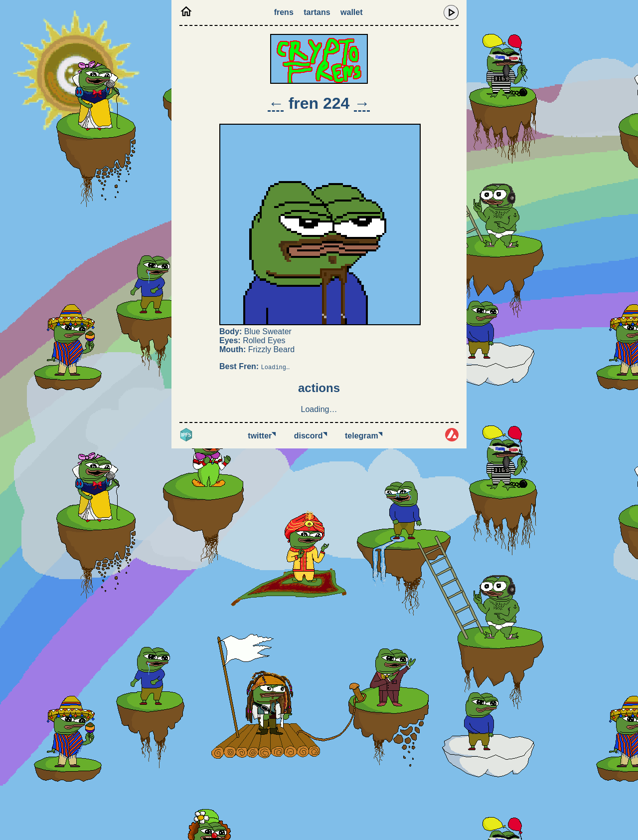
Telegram (364, 436)
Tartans (317, 12)
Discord (311, 436)
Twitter (262, 436)
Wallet (351, 12)
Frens (284, 12)
